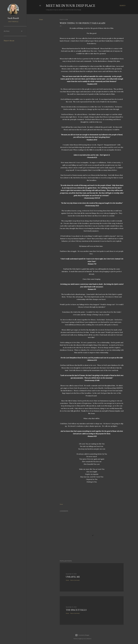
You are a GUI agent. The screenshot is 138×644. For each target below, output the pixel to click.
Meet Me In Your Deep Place (70, 6)
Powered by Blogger (82, 635)
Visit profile (13, 22)
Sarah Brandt (13, 18)
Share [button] (41, 20)
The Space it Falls (76, 610)
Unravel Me (73, 577)
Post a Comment (75, 580)
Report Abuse (9, 41)
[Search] (123, 6)
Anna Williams (87, 639)
